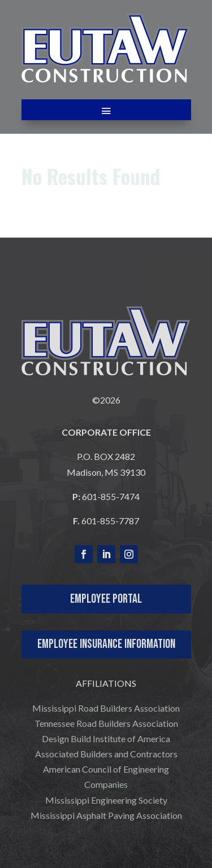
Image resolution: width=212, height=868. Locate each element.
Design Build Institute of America (106, 738)
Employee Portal (106, 599)
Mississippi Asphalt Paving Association (106, 815)
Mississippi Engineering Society (106, 800)
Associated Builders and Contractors (106, 754)
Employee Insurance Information (106, 644)
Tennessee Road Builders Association (106, 723)
